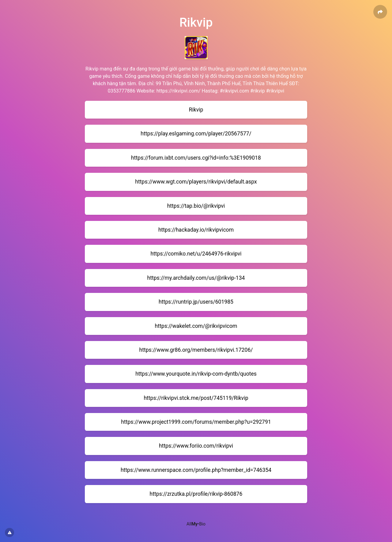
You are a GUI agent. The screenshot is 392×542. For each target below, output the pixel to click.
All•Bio (196, 524)
